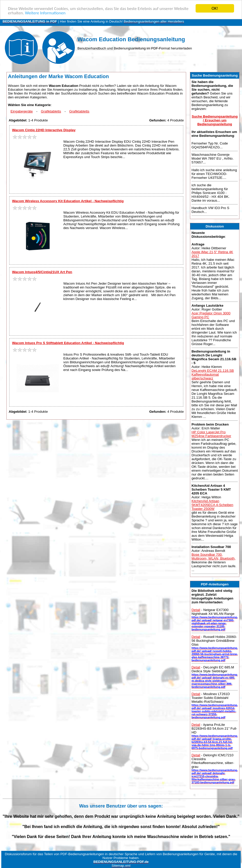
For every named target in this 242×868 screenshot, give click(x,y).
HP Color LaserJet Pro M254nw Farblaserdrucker (211, 434)
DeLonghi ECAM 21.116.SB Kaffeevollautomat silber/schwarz (213, 374)
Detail (196, 610)
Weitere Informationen (45, 13)
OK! (215, 8)
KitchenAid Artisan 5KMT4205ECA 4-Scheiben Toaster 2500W (212, 505)
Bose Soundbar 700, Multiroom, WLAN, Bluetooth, (214, 556)
